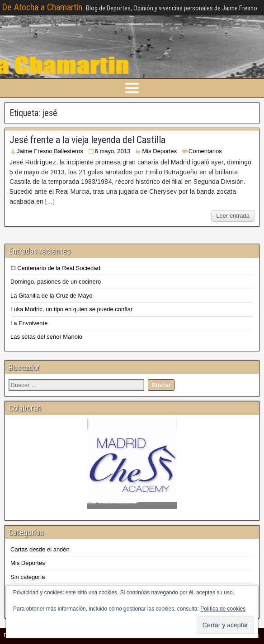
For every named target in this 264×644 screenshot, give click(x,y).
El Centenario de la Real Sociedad (55, 268)
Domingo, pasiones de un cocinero (56, 282)
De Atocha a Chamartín (42, 7)
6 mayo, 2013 (113, 151)
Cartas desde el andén (40, 549)
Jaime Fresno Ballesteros (50, 151)
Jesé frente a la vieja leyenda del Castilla (87, 140)
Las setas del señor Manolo (46, 337)
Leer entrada (233, 216)
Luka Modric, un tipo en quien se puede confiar (71, 309)
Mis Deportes (159, 151)
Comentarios (205, 151)
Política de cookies (223, 609)
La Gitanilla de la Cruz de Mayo (51, 296)
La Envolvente (29, 323)
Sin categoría (28, 577)
